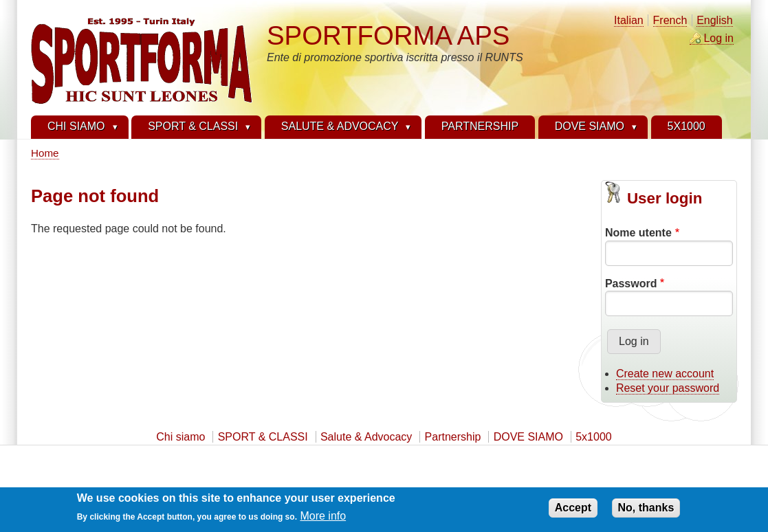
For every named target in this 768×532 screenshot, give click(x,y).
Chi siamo (180, 437)
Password (631, 284)
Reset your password (668, 388)
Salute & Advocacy (366, 437)
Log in (718, 38)
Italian (629, 20)
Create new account (665, 374)
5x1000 (594, 437)
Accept (573, 512)
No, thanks (646, 512)
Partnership (453, 437)
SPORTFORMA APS (388, 35)
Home (45, 153)
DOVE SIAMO (528, 437)
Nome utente (638, 233)
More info (323, 520)
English (714, 20)
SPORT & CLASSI (263, 437)
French (670, 20)
